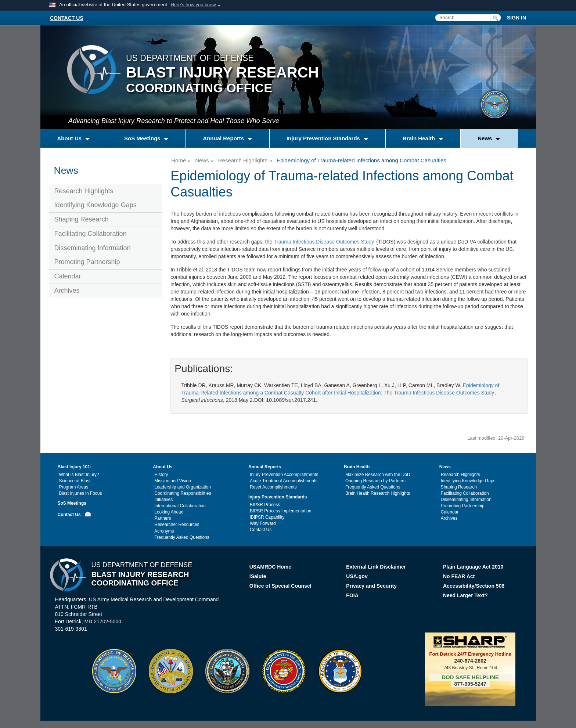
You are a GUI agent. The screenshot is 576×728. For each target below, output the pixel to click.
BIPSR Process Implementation (280, 511)
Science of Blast (75, 481)
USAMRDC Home (270, 567)
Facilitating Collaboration (91, 234)
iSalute (258, 576)
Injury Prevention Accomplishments (284, 475)
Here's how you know (193, 5)
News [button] (485, 138)
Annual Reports (265, 467)
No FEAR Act (459, 576)
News (202, 160)
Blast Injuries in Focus (81, 493)
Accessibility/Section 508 (474, 586)
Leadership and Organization (183, 487)
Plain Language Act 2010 (473, 567)
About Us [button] (70, 138)
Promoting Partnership (87, 262)
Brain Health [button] (420, 138)
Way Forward (263, 523)
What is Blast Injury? (79, 475)
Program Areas (74, 487)
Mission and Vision (172, 481)
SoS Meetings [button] (143, 138)
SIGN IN (516, 18)
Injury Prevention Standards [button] (324, 138)
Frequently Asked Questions (182, 537)
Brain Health (357, 467)
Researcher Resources (177, 525)
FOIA (353, 595)
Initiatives (163, 500)
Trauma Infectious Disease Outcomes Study (324, 242)
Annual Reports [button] (224, 138)
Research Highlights (84, 191)
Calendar (68, 276)
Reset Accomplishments (273, 487)
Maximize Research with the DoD (378, 475)
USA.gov (357, 576)
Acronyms (164, 531)
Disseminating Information (93, 248)
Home (179, 160)
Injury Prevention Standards (278, 497)
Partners (163, 518)
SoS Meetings (72, 503)
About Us (163, 467)
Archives (67, 291)
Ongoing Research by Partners (375, 481)
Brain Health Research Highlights (378, 493)
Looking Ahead (169, 512)
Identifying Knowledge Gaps (96, 205)
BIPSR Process (265, 505)
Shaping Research (82, 219)
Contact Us (69, 515)
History (161, 475)
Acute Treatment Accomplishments (284, 481)
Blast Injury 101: (75, 467)
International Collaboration (180, 506)
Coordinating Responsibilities (183, 493)
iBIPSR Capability (267, 517)
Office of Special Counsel (280, 586)
